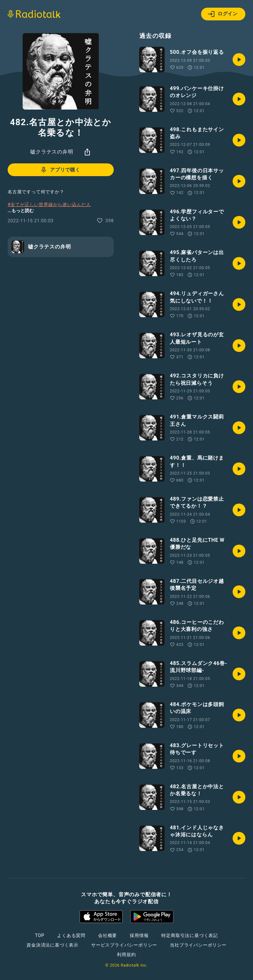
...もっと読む (21, 211)
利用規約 (126, 955)
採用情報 (139, 935)
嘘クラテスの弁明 (52, 152)
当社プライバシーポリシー (198, 945)
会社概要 (108, 935)
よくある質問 (71, 935)
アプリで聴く (60, 170)
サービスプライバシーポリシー (124, 945)
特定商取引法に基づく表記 (190, 935)
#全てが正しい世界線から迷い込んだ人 (49, 204)
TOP (40, 935)
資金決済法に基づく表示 (52, 945)
